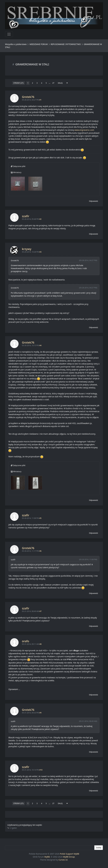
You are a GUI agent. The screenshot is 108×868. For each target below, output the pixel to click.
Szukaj (99, 848)
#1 (40, 100)
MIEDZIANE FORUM (39, 44)
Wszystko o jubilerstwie (16, 44)
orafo (26, 641)
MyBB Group (69, 857)
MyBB (47, 857)
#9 (40, 713)
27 (53, 83)
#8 (40, 644)
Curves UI (63, 860)
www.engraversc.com (84, 130)
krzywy (27, 249)
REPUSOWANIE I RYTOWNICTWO (66, 44)
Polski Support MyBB (70, 854)
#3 (40, 252)
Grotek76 (28, 97)
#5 (40, 518)
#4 (40, 345)
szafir (26, 216)
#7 (40, 611)
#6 (40, 551)
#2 (40, 219)
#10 (41, 770)
